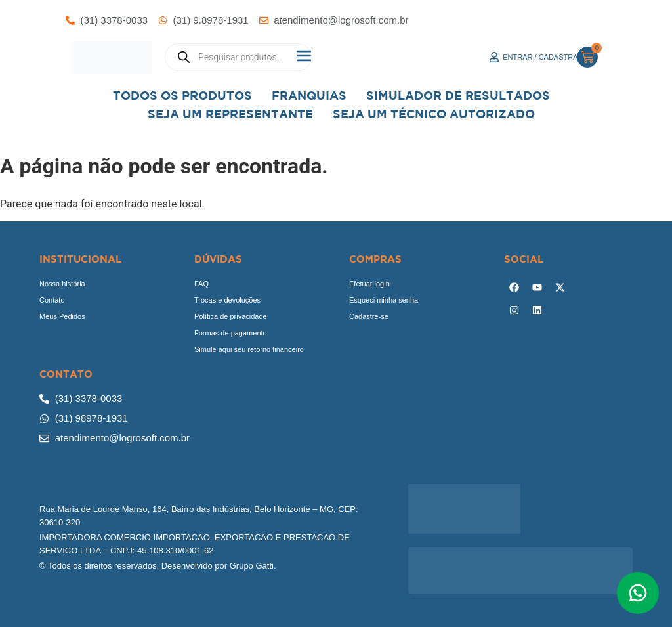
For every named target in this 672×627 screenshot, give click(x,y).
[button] (304, 57)
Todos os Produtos (182, 96)
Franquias (309, 96)
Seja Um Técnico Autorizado (434, 114)
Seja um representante (230, 114)
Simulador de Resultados (458, 96)
